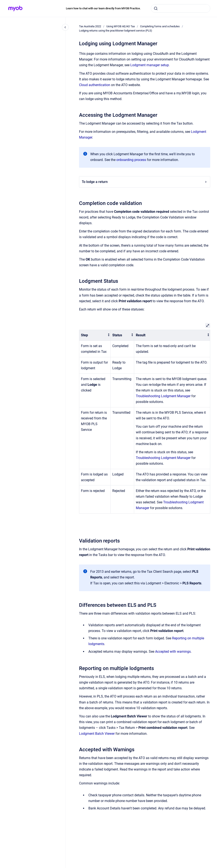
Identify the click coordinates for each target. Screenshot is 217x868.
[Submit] (156, 8)
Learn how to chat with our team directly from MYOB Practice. (103, 8)
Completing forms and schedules (160, 26)
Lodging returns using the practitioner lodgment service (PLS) (116, 31)
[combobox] (181, 8)
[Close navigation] (65, 27)
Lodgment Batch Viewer (97, 734)
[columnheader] (95, 335)
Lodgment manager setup (150, 65)
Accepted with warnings (173, 652)
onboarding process (131, 160)
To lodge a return (145, 182)
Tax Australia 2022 (90, 26)
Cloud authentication (95, 85)
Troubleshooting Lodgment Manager (163, 396)
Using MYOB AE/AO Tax (121, 26)
